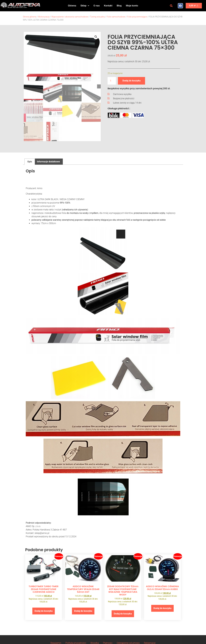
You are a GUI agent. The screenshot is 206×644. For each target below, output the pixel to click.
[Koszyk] (194, 6)
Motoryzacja (44, 17)
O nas (96, 6)
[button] (85, 6)
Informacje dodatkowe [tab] (48, 162)
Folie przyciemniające (137, 17)
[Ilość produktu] (112, 81)
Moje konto (132, 6)
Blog (119, 6)
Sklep (85, 6)
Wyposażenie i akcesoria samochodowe (70, 17)
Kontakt (108, 6)
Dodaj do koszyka (131, 81)
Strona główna (30, 17)
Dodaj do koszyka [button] (43, 611)
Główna (72, 6)
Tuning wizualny (97, 17)
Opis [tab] (30, 162)
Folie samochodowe (116, 17)
